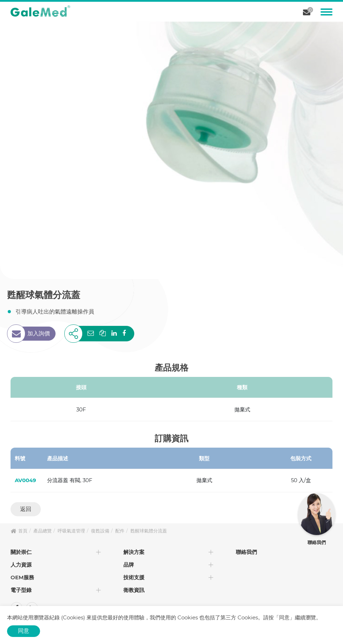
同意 (24, 631)
